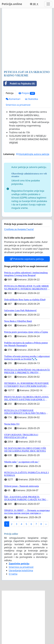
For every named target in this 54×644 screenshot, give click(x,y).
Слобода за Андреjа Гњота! (19, 229)
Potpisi (27, 93)
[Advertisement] (27, 39)
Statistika (32, 99)
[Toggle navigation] (48, 4)
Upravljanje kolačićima (21, 570)
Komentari (13, 99)
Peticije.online (12, 4)
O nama (13, 574)
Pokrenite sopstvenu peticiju (27, 259)
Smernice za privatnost (18, 105)
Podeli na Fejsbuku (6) (19, 84)
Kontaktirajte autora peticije (33, 154)
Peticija (10, 93)
